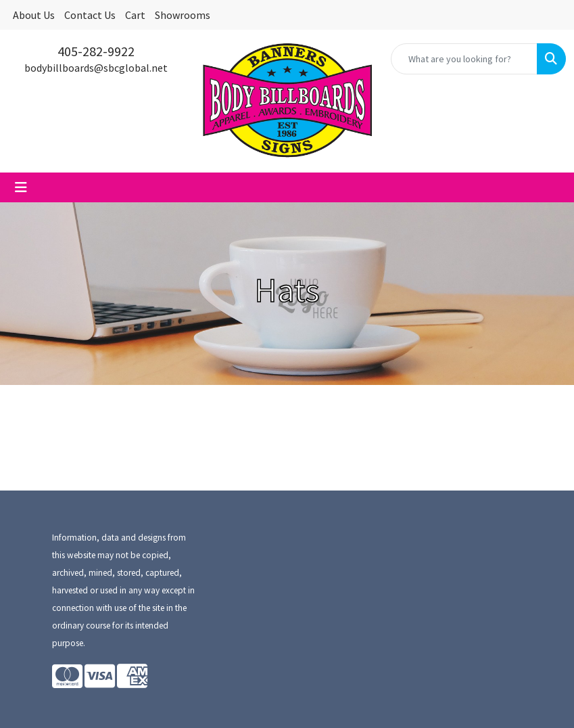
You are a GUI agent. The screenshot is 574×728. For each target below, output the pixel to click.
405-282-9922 (96, 51)
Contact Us (90, 15)
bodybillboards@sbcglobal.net (96, 68)
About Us (34, 15)
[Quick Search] (464, 59)
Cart (135, 15)
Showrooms (183, 15)
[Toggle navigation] (21, 187)
